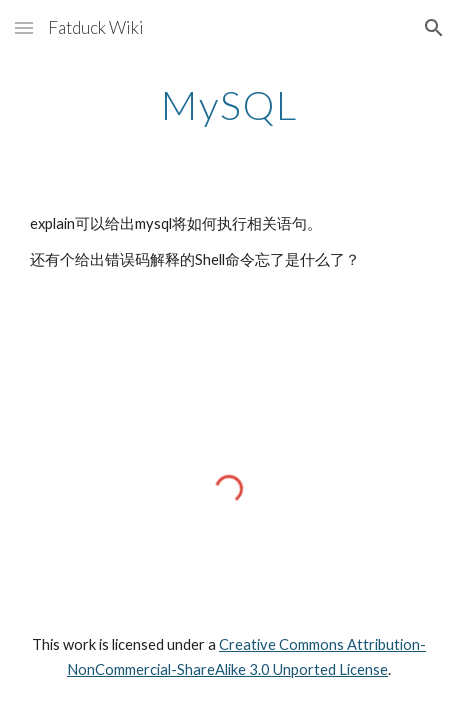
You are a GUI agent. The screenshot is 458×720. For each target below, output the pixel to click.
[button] (24, 27)
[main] (229, 105)
